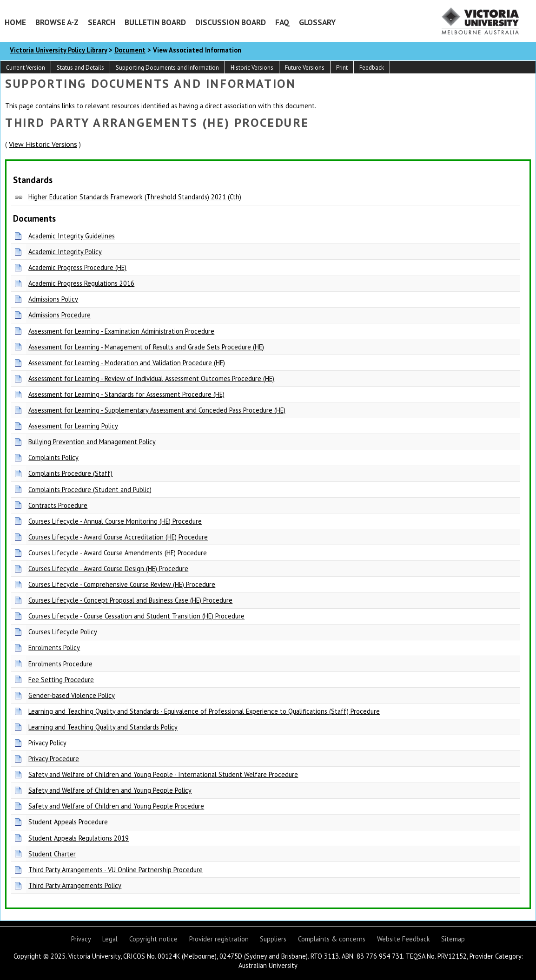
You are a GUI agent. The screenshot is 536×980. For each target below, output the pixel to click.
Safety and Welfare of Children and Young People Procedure (116, 806)
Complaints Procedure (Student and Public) (90, 490)
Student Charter (52, 854)
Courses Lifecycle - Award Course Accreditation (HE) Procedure (118, 537)
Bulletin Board (155, 22)
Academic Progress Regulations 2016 (81, 283)
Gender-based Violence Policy (72, 695)
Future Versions (305, 68)
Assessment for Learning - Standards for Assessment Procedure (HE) (126, 394)
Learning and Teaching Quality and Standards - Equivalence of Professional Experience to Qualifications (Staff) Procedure (204, 711)
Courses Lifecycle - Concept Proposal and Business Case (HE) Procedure (130, 600)
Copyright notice (153, 939)
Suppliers (273, 939)
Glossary (317, 22)
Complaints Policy (53, 457)
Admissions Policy (53, 299)
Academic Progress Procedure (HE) (77, 267)
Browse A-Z (57, 22)
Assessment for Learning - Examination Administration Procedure (121, 331)
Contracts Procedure (58, 505)
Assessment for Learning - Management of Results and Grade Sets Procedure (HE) (146, 347)
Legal (110, 939)
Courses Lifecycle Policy (63, 632)
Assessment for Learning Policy (73, 426)
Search (102, 22)
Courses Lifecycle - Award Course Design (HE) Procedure (108, 569)
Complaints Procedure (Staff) (70, 473)
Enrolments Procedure (60, 664)
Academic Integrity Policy (65, 252)
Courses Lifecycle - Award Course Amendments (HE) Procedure (118, 553)
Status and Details (80, 68)
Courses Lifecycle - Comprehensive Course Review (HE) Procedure (122, 584)
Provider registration (219, 939)
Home (15, 22)
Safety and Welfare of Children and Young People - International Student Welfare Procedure (163, 774)
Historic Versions (252, 68)
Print (342, 68)
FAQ (282, 22)
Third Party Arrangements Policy (75, 885)
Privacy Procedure (54, 759)
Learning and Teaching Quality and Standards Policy (103, 727)
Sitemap (453, 939)
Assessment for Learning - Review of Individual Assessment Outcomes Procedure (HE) (151, 378)
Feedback (372, 68)
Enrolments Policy (54, 648)
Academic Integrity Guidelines (72, 236)
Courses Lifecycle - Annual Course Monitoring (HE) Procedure (115, 521)
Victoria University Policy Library (58, 50)
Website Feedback (404, 939)
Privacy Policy (47, 743)
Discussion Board (231, 22)
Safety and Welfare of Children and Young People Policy (110, 790)
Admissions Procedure (60, 315)
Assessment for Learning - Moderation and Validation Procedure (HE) (127, 363)
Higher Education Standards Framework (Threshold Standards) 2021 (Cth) (135, 197)
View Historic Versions (43, 144)
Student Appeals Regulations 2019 (79, 838)
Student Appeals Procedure (68, 822)
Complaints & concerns (332, 939)
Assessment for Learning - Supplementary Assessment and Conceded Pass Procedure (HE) (157, 410)
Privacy (81, 939)
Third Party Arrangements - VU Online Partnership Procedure (116, 870)
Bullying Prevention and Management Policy (92, 442)
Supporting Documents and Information (167, 68)
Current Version (26, 68)
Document (130, 50)
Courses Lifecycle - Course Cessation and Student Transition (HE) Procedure (136, 616)
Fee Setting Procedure (61, 680)
